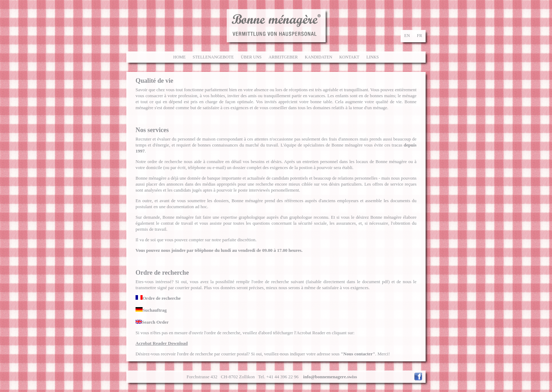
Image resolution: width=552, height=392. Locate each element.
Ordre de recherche (158, 298)
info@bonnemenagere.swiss (330, 377)
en (407, 36)
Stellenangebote (213, 57)
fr (419, 36)
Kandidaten (319, 57)
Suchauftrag (151, 310)
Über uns (251, 57)
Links (373, 57)
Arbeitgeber (283, 57)
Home (179, 57)
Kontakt (349, 57)
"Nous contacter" (358, 354)
